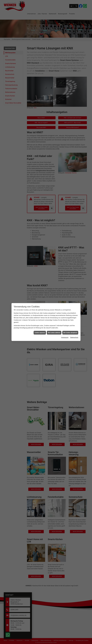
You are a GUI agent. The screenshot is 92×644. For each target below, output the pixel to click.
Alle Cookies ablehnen (54, 333)
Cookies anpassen (40, 333)
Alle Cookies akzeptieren (70, 333)
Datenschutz (74, 337)
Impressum (65, 337)
